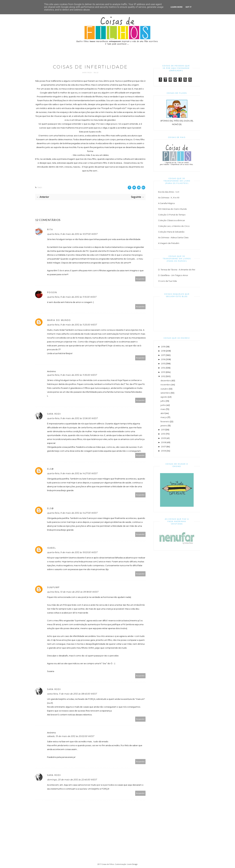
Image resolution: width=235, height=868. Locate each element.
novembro (166, 385)
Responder (140, 279)
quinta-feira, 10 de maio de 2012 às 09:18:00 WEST (73, 592)
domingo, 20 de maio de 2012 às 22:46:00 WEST (72, 780)
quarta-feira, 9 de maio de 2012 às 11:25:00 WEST (72, 325)
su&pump (53, 587)
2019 (163, 347)
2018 (163, 351)
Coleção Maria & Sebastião (171, 232)
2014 (163, 368)
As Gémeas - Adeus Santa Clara (173, 237)
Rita (50, 229)
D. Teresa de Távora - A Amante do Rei (177, 270)
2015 (163, 364)
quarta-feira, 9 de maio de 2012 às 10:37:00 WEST (72, 234)
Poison (52, 292)
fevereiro (165, 421)
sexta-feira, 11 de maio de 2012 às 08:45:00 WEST (72, 694)
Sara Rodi (87, 73)
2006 (164, 451)
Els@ (50, 469)
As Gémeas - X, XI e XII (169, 198)
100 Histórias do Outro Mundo (173, 209)
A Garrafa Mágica (166, 203)
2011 (163, 430)
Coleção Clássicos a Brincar (172, 220)
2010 (163, 434)
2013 (163, 372)
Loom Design (132, 864)
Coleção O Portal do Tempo (172, 215)
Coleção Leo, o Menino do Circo (174, 226)
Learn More (177, 7)
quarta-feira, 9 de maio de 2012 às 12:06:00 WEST (72, 418)
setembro (165, 393)
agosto (164, 397)
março (164, 417)
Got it (189, 7)
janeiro (164, 426)
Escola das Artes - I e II (169, 192)
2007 (164, 447)
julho (163, 401)
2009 (164, 438)
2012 (163, 376)
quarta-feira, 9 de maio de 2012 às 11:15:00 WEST (72, 297)
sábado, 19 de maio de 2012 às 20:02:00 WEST (71, 736)
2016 (163, 359)
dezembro (166, 380)
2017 (163, 355)
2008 (164, 442)
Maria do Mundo (59, 320)
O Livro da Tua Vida (167, 281)
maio (163, 409)
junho (163, 405)
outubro (164, 389)
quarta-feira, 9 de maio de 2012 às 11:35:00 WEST (72, 375)
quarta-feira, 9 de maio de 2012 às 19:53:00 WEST (72, 552)
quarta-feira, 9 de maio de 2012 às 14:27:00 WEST (72, 473)
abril (163, 413)
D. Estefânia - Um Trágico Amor (173, 275)
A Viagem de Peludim (169, 243)
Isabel (51, 548)
